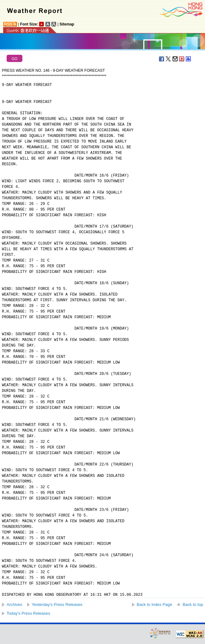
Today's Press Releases (28, 613)
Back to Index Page (154, 604)
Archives (14, 604)
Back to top (193, 604)
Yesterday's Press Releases (57, 604)
